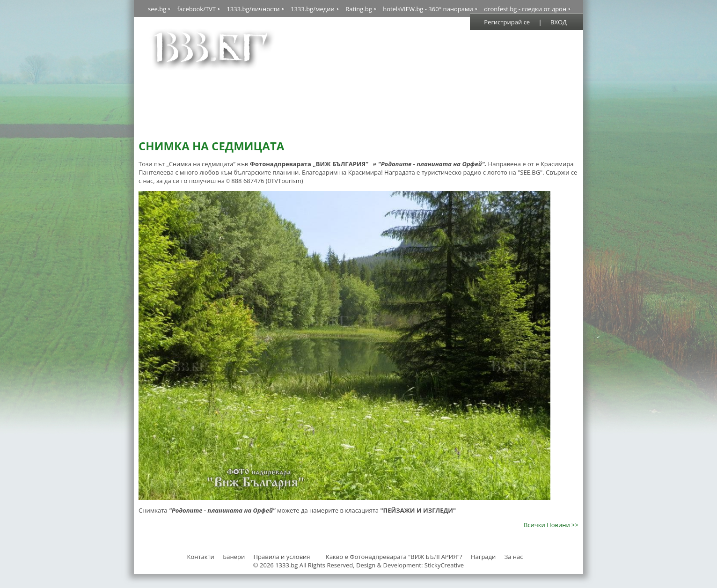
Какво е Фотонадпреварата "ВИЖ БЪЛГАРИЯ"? (394, 557)
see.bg (157, 9)
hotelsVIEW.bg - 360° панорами (428, 9)
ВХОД (559, 22)
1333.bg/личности (253, 9)
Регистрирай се (507, 22)
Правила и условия (282, 557)
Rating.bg (359, 9)
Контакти (200, 557)
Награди (483, 557)
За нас (514, 557)
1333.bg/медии (313, 9)
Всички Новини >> (551, 525)
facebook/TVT (197, 9)
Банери (234, 557)
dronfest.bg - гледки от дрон (525, 9)
